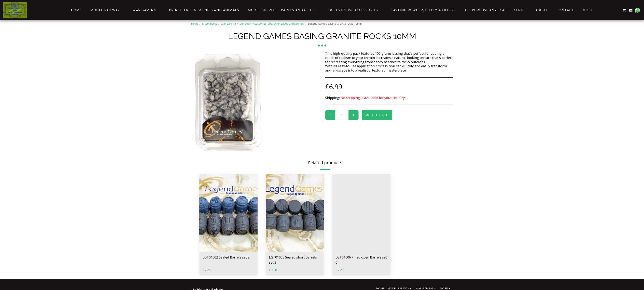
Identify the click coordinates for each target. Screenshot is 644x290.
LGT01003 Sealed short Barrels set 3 (293, 260)
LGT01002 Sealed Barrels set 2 (226, 257)
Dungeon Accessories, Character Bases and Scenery (272, 24)
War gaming (228, 24)
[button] (605, 10)
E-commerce (210, 24)
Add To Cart (377, 115)
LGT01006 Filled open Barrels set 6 (361, 260)
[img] (229, 213)
